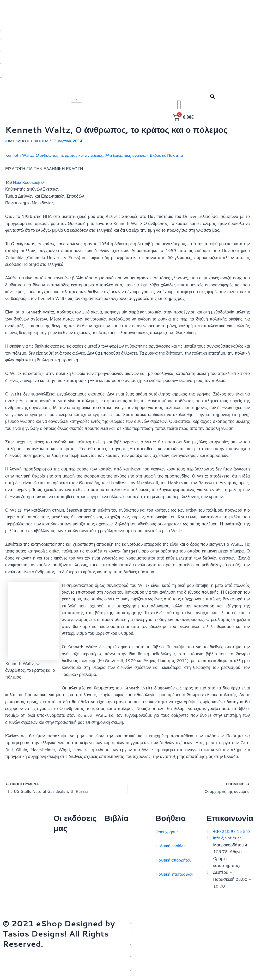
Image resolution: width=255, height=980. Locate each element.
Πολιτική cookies (171, 844)
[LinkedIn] (191, 957)
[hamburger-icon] (77, 100)
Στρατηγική (115, 844)
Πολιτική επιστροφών (175, 873)
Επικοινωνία (65, 868)
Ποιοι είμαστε (66, 854)
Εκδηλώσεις (65, 883)
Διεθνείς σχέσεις (120, 830)
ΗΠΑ (109, 901)
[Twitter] (191, 920)
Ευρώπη (113, 887)
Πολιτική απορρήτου (174, 858)
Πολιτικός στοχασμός (124, 873)
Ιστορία (111, 858)
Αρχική (60, 840)
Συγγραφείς (64, 897)
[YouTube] (191, 969)
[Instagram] (191, 945)
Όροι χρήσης (168, 830)
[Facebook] (191, 932)
